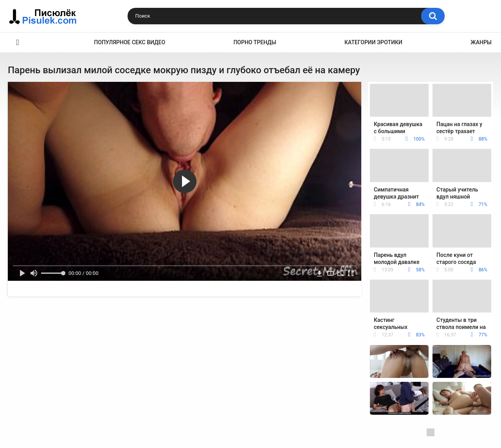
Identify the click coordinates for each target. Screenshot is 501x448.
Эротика (18, 42)
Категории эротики (373, 42)
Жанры (481, 42)
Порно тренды (255, 42)
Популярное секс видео (130, 42)
